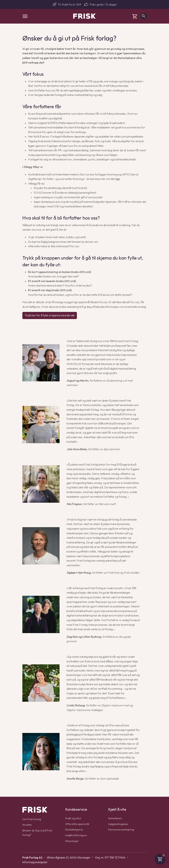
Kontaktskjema (74, 829)
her (118, 179)
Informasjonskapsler (35, 862)
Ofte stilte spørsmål (77, 824)
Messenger (72, 841)
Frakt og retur (74, 818)
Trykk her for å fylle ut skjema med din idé (50, 315)
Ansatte (27, 825)
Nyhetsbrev (115, 818)
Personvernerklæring (121, 829)
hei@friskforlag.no (76, 835)
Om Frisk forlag (32, 819)
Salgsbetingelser (118, 824)
